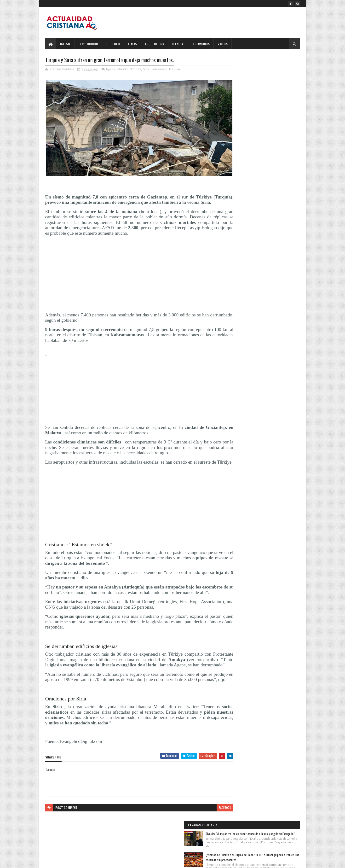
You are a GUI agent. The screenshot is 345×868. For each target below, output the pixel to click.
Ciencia (178, 44)
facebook (207, 825)
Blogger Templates (107, 861)
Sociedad (113, 44)
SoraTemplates (68, 861)
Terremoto (159, 70)
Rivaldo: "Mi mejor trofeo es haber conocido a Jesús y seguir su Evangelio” (271, 70)
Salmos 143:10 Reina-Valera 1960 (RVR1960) (272, 159)
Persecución (88, 44)
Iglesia (66, 44)
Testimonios (201, 44)
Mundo (123, 70)
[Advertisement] (130, 275)
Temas (133, 44)
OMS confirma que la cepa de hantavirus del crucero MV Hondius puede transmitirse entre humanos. (271, 134)
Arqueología (155, 44)
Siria (146, 70)
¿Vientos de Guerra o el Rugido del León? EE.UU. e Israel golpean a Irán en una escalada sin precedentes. (270, 102)
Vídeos (223, 44)
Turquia (174, 70)
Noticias (135, 70)
